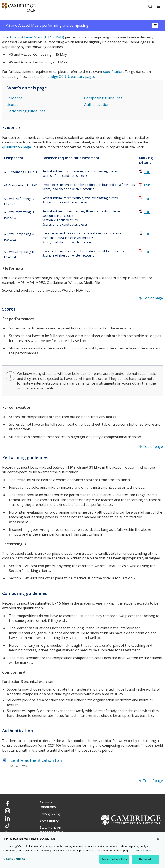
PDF (147, 172)
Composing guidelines (103, 98)
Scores (13, 104)
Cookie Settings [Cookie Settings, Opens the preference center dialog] (14, 859)
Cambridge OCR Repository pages (68, 77)
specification (113, 72)
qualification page (17, 147)
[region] (82, 850)
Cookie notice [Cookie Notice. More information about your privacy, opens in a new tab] (142, 850)
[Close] (158, 839)
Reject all (145, 859)
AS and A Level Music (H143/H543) (37, 37)
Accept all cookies (114, 859)
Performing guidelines (26, 111)
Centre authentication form (37, 760)
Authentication (97, 104)
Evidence (15, 98)
